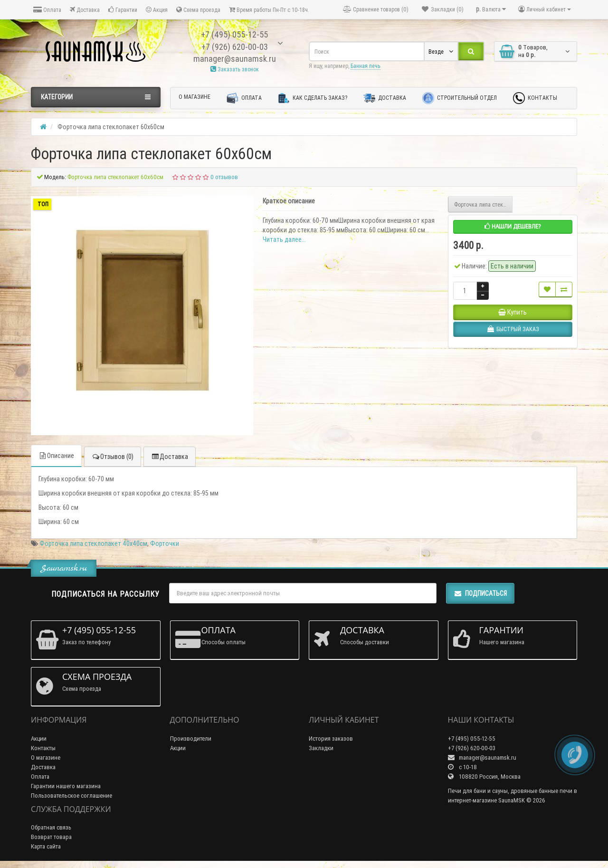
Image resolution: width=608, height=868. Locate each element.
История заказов (331, 739)
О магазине (195, 97)
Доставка (85, 10)
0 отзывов (224, 177)
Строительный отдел (460, 98)
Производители (191, 739)
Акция (157, 10)
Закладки (321, 748)
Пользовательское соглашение (71, 796)
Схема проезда (198, 10)
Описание (56, 456)
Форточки (165, 544)
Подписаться (480, 593)
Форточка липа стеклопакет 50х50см (484, 205)
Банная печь (366, 66)
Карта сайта (46, 846)
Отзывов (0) (113, 457)
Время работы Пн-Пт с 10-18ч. (269, 10)
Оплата (47, 10)
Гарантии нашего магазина (66, 786)
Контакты (535, 98)
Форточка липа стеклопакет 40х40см (93, 544)
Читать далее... (284, 239)
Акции (39, 739)
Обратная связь (51, 827)
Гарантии (123, 10)
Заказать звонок (235, 69)
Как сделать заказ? (313, 98)
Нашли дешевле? (513, 226)
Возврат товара (51, 837)
